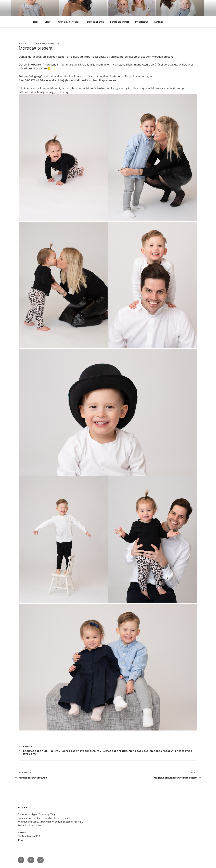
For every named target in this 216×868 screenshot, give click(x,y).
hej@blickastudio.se (73, 80)
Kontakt (160, 22)
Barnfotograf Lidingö (39, 751)
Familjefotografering (112, 751)
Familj (28, 747)
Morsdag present (162, 751)
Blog (49, 22)
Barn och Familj (95, 22)
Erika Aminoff (50, 43)
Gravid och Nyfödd (70, 22)
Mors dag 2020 (139, 751)
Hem (36, 22)
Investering (141, 22)
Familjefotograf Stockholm (75, 751)
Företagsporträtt (120, 22)
